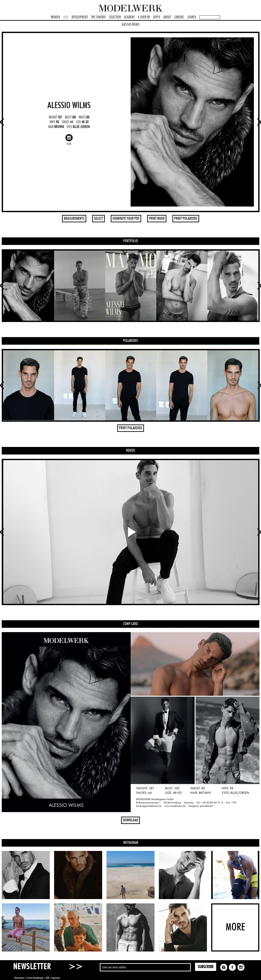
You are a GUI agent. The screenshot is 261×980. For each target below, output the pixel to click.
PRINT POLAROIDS (186, 219)
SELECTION (115, 17)
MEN (66, 17)
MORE (235, 927)
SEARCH (192, 17)
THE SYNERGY (98, 17)
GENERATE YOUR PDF (126, 219)
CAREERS (179, 17)
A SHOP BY (144, 17)
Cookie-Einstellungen (35, 978)
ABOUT (167, 17)
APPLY (157, 17)
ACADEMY (129, 17)
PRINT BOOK (157, 219)
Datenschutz (19, 978)
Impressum (56, 978)
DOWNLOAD (130, 820)
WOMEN (55, 17)
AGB (47, 978)
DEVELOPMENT (80, 17)
